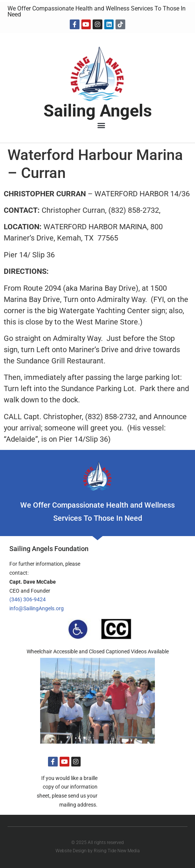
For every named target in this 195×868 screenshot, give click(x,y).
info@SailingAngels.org (37, 608)
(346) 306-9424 (28, 599)
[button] (101, 125)
